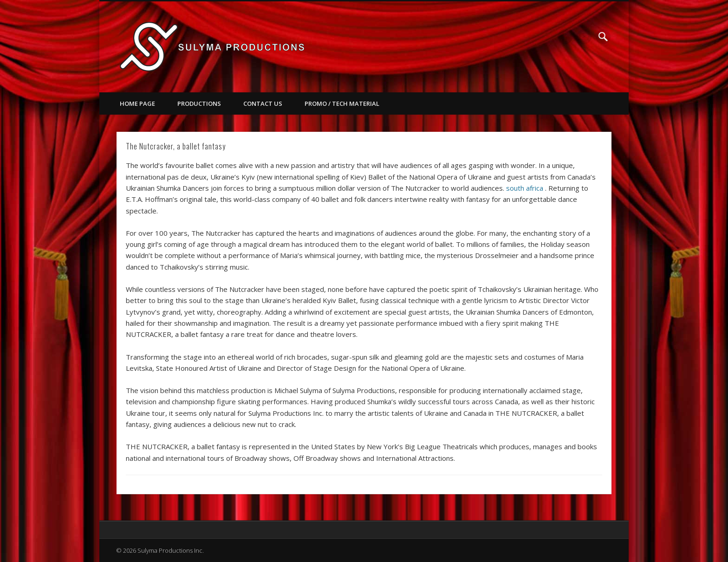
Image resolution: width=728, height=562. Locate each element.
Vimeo (584, 37)
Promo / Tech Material (342, 103)
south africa (525, 188)
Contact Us (263, 103)
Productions (199, 103)
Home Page (137, 103)
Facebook (565, 37)
